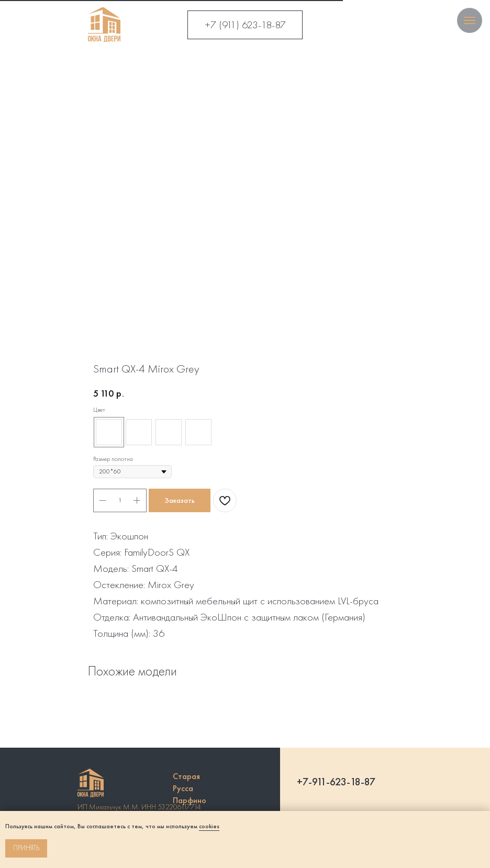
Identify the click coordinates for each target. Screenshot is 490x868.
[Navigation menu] (470, 20)
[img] (104, 25)
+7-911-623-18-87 (336, 782)
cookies (209, 826)
